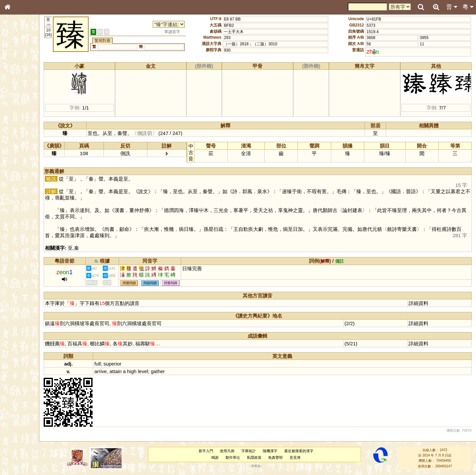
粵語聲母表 (18, 136)
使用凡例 (235, 451)
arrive (119, 371)
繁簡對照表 (18, 221)
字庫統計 (257, 451)
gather (176, 371)
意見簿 (303, 457)
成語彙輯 (16, 215)
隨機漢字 (278, 451)
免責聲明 (284, 457)
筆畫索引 (16, 94)
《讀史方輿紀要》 (24, 209)
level (161, 371)
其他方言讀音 (20, 186)
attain (133, 371)
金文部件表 (18, 107)
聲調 (31, 174)
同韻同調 (168, 283)
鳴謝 (223, 457)
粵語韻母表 (18, 142)
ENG (29, 73)
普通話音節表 (20, 180)
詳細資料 (421, 303)
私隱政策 (262, 457)
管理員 (264, 466)
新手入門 (214, 451)
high (150, 371)
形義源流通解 (20, 112)
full (116, 364)
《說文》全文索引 (24, 203)
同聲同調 (189, 283)
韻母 (22, 174)
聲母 (13, 174)
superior (130, 364)
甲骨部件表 (18, 100)
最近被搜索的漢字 (307, 451)
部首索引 (16, 88)
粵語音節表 (18, 130)
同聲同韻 (147, 283)
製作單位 (241, 457)
